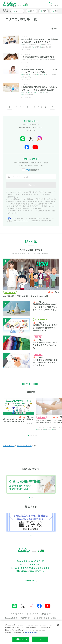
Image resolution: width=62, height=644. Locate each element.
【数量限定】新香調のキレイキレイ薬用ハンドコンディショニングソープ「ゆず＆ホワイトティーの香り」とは (46, 308)
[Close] (58, 625)
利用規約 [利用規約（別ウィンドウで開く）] (36, 221)
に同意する (31, 170)
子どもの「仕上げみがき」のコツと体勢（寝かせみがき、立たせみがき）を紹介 (40, 41)
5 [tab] (35, 436)
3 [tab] (32, 436)
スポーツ (19, 11)
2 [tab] (30, 436)
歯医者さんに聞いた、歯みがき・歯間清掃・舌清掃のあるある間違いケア (45, 328)
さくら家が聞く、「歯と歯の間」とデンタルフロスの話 (26, 296)
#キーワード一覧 (24, 446)
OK (40, 639)
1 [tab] (28, 436)
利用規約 (25, 618)
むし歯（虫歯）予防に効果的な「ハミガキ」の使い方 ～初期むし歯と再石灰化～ (39, 88)
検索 (50, 4)
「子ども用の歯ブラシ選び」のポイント (38, 57)
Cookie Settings (21, 639)
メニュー (57, 4)
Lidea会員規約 (11, 618)
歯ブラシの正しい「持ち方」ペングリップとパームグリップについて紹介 (40, 71)
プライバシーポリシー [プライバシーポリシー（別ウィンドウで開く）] (22, 221)
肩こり (33, 11)
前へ (9, 109)
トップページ (9, 446)
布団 (45, 11)
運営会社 (46, 614)
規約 (28, 170)
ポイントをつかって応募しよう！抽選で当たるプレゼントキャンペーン (18, 420)
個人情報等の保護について (45, 618)
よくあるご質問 (33, 614)
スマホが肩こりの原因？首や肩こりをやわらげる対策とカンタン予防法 (45, 362)
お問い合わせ (17, 614)
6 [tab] (37, 436)
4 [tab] (33, 436)
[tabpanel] (18, 414)
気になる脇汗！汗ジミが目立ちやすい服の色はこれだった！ (45, 345)
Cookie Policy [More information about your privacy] (31, 632)
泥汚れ (57, 11)
